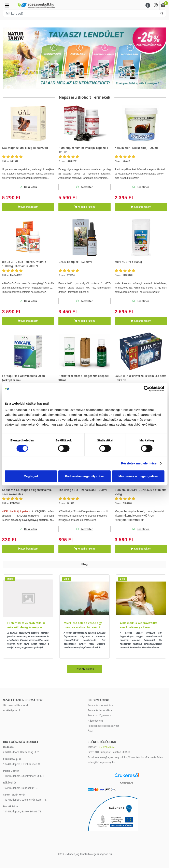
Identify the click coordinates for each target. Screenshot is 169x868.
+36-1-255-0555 (106, 747)
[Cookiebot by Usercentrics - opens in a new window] (147, 389)
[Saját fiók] (156, 5)
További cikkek (85, 669)
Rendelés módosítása (100, 705)
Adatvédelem (95, 721)
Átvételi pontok (12, 710)
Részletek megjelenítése (139, 463)
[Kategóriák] (7, 5)
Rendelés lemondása (100, 710)
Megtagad (31, 476)
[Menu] (148, 5)
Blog (10, 579)
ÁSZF (91, 731)
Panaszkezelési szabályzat (103, 726)
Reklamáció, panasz (99, 715)
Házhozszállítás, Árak (16, 705)
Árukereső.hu (127, 783)
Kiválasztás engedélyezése (85, 476)
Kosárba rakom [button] (28, 207)
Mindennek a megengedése (138, 476)
